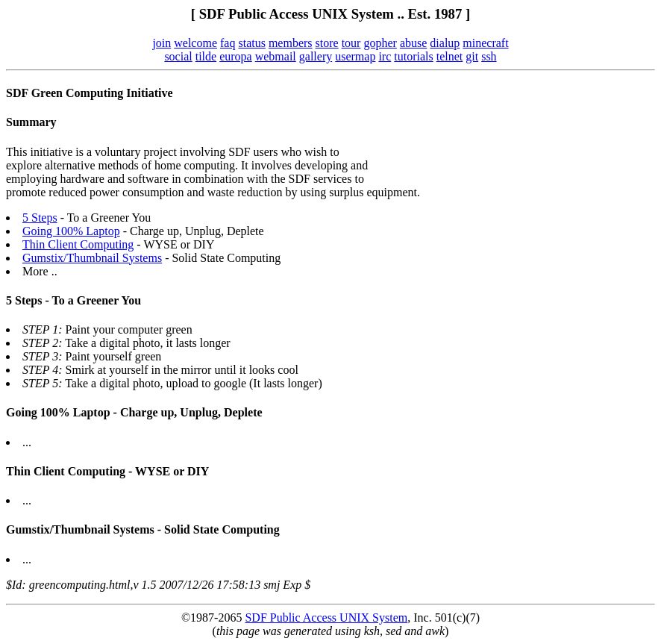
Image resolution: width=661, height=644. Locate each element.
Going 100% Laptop (71, 231)
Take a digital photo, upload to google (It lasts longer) (172, 383)
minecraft (485, 43)
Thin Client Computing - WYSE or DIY (107, 471)
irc (385, 56)
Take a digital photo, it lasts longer (126, 343)
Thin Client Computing (78, 244)
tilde (206, 56)
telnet (450, 56)
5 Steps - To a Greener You (73, 300)
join (162, 43)
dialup (445, 43)
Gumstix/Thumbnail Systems (92, 258)
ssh (489, 56)
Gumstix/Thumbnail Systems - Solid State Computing (143, 529)
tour (351, 43)
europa (236, 56)
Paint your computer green (107, 329)
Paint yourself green (92, 356)
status (251, 43)
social (178, 56)
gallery (316, 56)
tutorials (413, 56)
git (472, 56)
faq (228, 43)
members (291, 43)
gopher (380, 43)
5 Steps (40, 218)
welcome (195, 43)
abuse (413, 43)
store (327, 43)
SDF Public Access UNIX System (326, 618)
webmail (276, 56)
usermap (355, 56)
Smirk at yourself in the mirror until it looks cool (160, 370)
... (27, 442)
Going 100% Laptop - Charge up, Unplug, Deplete (134, 412)
